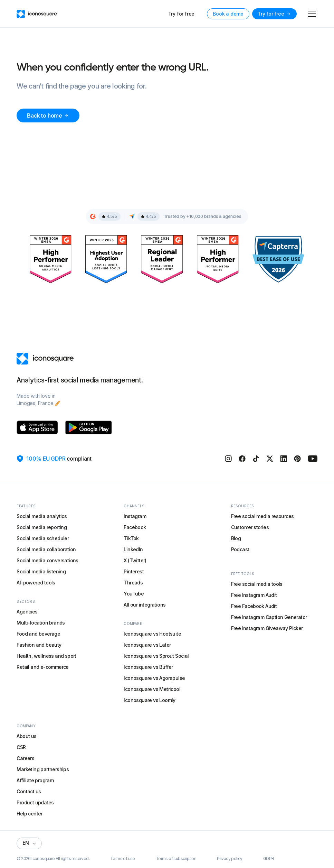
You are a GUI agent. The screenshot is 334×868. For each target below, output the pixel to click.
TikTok (131, 538)
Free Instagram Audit (254, 595)
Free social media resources (263, 516)
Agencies (27, 612)
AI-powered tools (36, 583)
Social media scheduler (43, 538)
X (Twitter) (135, 560)
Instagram (135, 516)
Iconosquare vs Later (147, 645)
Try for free (182, 14)
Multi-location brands (41, 623)
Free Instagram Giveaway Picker (267, 628)
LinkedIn (133, 549)
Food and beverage (38, 634)
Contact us (29, 791)
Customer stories (250, 527)
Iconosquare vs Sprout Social (156, 656)
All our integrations (145, 605)
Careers (25, 758)
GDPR (269, 859)
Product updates (35, 802)
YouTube (134, 594)
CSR (21, 747)
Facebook (135, 527)
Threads (133, 583)
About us (26, 736)
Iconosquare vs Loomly (149, 700)
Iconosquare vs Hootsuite (152, 634)
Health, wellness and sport (46, 656)
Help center (29, 814)
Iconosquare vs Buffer (148, 667)
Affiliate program (35, 780)
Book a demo (228, 14)
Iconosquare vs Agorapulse (154, 678)
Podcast (240, 549)
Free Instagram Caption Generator (269, 617)
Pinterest (134, 571)
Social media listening (41, 571)
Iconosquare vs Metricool (152, 689)
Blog (236, 538)
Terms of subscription (176, 859)
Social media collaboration (46, 549)
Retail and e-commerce (42, 667)
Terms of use (123, 859)
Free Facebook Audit (254, 606)
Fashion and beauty (39, 645)
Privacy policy (230, 859)
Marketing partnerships (43, 769)
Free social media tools (257, 584)
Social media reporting (42, 527)
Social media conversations (47, 560)
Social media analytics (42, 516)
